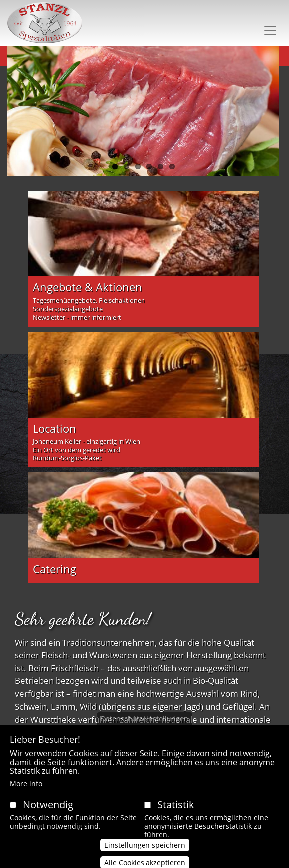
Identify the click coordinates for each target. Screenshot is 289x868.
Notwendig (48, 814)
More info (26, 793)
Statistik (176, 814)
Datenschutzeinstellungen (144, 729)
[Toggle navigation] (270, 31)
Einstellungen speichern (145, 855)
